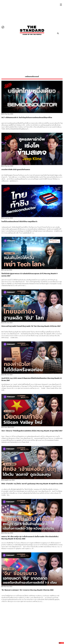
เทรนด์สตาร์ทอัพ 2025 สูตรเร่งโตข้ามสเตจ (16, 170)
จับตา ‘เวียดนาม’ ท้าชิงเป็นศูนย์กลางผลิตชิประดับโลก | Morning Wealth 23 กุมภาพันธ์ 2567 (32, 431)
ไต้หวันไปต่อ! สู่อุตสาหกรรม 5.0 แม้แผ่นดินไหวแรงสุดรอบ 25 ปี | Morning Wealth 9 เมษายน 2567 (29, 275)
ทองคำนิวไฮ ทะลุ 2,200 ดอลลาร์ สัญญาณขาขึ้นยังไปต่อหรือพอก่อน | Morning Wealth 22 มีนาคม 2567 (32, 379)
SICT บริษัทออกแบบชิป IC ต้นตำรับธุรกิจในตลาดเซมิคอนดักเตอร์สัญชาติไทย (27, 118)
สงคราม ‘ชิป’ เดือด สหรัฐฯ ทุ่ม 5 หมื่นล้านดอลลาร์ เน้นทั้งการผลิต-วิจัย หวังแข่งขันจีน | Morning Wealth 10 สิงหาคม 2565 (30, 538)
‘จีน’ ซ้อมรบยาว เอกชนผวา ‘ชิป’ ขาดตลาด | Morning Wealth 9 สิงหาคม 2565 (27, 590)
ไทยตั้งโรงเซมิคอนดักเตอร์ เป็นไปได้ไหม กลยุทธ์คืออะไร (19, 222)
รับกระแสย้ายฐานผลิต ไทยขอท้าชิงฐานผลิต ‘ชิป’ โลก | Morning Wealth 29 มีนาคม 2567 (31, 326)
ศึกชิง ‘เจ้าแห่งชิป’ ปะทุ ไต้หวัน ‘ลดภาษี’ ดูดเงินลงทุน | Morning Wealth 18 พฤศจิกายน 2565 (32, 484)
